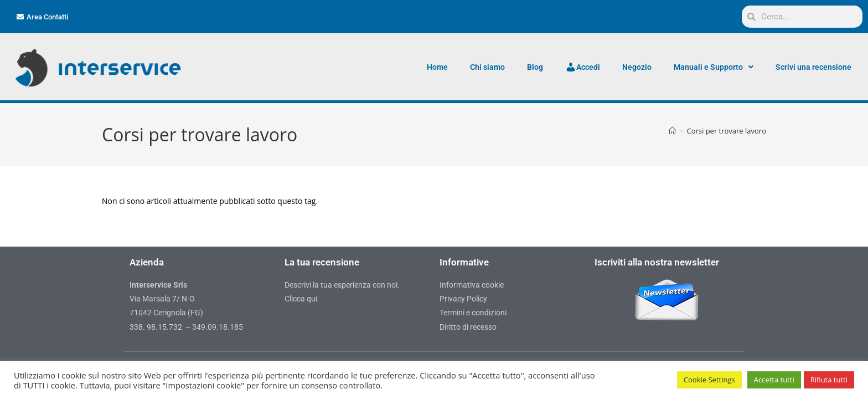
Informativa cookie (472, 285)
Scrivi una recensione (813, 67)
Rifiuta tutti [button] (829, 380)
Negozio (637, 67)
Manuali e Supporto (714, 67)
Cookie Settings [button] (709, 380)
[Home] (672, 131)
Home (437, 67)
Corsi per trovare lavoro (726, 131)
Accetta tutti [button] (774, 380)
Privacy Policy (463, 299)
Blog (535, 67)
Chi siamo (487, 67)
